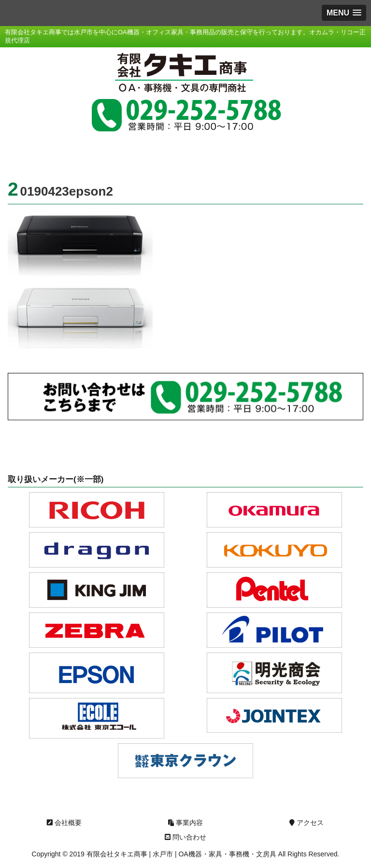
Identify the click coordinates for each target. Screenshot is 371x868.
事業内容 (185, 823)
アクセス (307, 823)
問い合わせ (185, 837)
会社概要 (64, 823)
